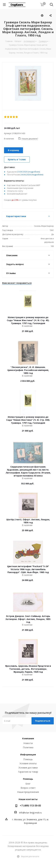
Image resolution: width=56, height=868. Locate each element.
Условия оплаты (28, 763)
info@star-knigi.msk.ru (30, 813)
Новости (28, 743)
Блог (28, 784)
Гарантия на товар (28, 772)
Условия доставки (28, 768)
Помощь (28, 759)
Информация (28, 754)
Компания (28, 738)
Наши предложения (28, 792)
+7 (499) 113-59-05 (30, 806)
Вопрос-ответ (28, 788)
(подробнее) (34, 172)
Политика (28, 747)
